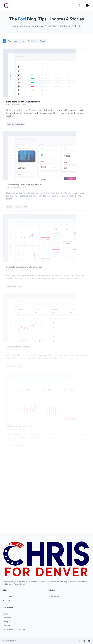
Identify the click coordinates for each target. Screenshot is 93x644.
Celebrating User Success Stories (24, 186)
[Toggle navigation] (88, 5)
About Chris (8, 596)
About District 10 (10, 600)
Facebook (7, 618)
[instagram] (84, 641)
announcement (19, 41)
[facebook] (79, 641)
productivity (33, 41)
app (10, 41)
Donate (6, 614)
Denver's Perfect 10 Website (14, 629)
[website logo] (46, 559)
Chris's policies (54, 596)
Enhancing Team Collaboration (23, 102)
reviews (43, 41)
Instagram (7, 622)
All (5, 41)
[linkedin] (89, 641)
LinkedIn (6, 625)
